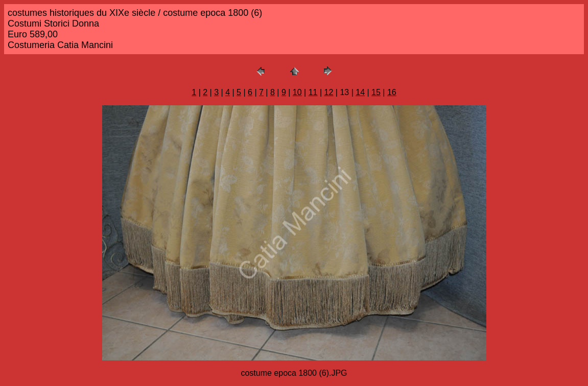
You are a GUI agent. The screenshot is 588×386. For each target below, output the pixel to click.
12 (329, 92)
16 (392, 92)
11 (313, 92)
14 (360, 92)
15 (376, 92)
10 (297, 92)
